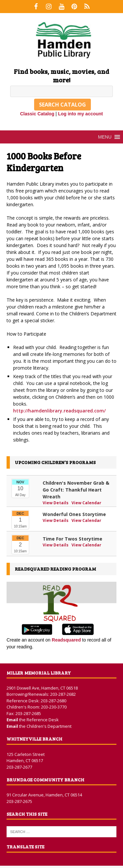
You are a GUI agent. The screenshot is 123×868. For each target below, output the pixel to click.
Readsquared (66, 640)
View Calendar (86, 503)
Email (13, 720)
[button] (105, 137)
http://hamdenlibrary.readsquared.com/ (59, 411)
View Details (56, 503)
